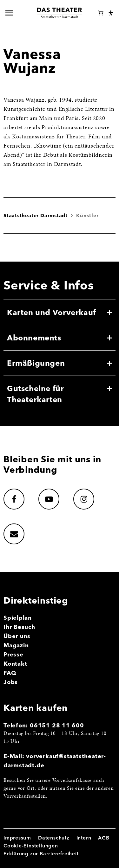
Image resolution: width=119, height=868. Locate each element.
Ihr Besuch (19, 627)
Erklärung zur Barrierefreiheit (41, 854)
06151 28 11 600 (57, 725)
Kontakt (15, 664)
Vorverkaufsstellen (25, 797)
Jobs (11, 682)
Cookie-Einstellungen (31, 846)
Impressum (17, 838)
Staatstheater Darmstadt (36, 215)
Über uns (17, 636)
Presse (13, 654)
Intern (84, 838)
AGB (104, 838)
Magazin (16, 645)
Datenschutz (54, 838)
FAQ (10, 673)
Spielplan (18, 618)
